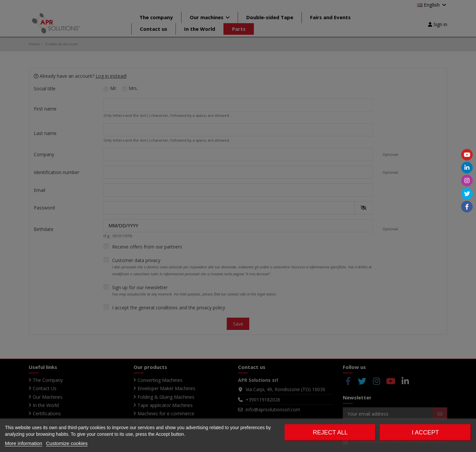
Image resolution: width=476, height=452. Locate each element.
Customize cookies (67, 443)
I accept (425, 432)
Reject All (330, 432)
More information (24, 443)
